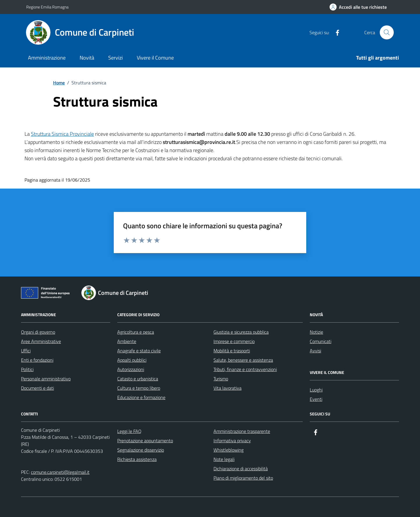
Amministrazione (47, 58)
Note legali (224, 459)
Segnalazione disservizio (141, 450)
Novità (87, 58)
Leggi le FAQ (129, 431)
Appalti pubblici (132, 360)
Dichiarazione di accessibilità (241, 469)
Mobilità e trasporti (232, 351)
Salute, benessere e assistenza (243, 360)
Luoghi (316, 390)
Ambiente (127, 341)
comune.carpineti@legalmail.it (60, 472)
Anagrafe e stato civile (139, 351)
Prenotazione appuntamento (145, 441)
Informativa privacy (232, 441)
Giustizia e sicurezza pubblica (241, 332)
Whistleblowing (229, 450)
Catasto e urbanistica (138, 379)
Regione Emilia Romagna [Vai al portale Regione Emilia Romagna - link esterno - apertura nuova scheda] (47, 7)
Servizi (116, 58)
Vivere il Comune (155, 58)
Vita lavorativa (228, 388)
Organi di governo (38, 332)
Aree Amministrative (41, 341)
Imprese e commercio (234, 341)
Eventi (316, 399)
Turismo (221, 379)
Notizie (316, 332)
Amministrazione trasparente (242, 431)
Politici (27, 369)
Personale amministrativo (46, 379)
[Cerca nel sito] (387, 32)
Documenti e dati (37, 388)
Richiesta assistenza (137, 459)
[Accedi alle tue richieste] (358, 7)
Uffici (26, 351)
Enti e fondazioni (37, 360)
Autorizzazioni (131, 369)
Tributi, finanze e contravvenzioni (245, 369)
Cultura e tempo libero (139, 388)
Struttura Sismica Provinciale (62, 134)
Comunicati (321, 341)
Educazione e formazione (141, 397)
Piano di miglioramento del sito (243, 478)
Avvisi (315, 351)
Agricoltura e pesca (136, 332)
